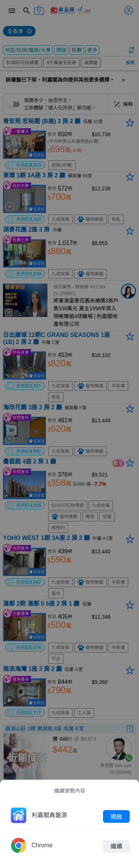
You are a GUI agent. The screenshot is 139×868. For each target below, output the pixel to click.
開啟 (116, 816)
